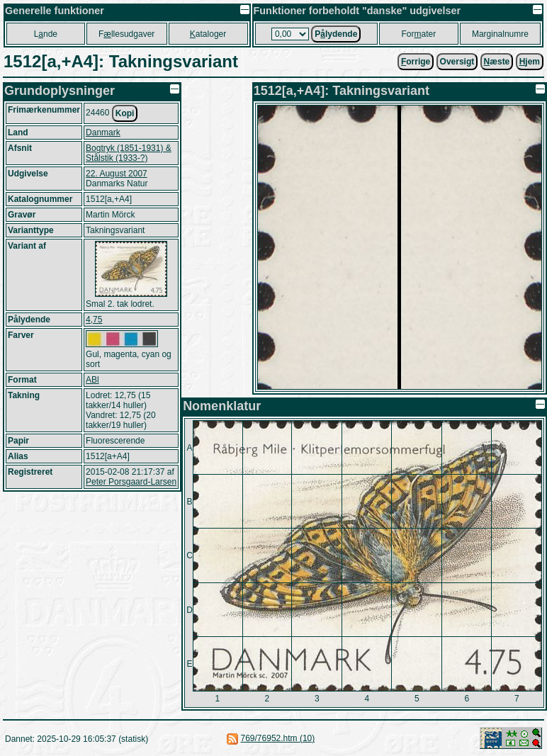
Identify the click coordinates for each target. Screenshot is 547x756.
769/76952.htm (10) (278, 738)
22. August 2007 (117, 174)
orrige (416, 62)
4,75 (94, 320)
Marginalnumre (500, 34)
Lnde (46, 34)
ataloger (208, 34)
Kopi (125, 113)
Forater (418, 34)
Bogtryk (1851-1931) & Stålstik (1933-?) (129, 153)
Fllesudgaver (126, 34)
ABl (92, 380)
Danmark (103, 132)
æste (497, 62)
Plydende (336, 34)
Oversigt (457, 62)
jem (530, 62)
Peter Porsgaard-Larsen (131, 482)
